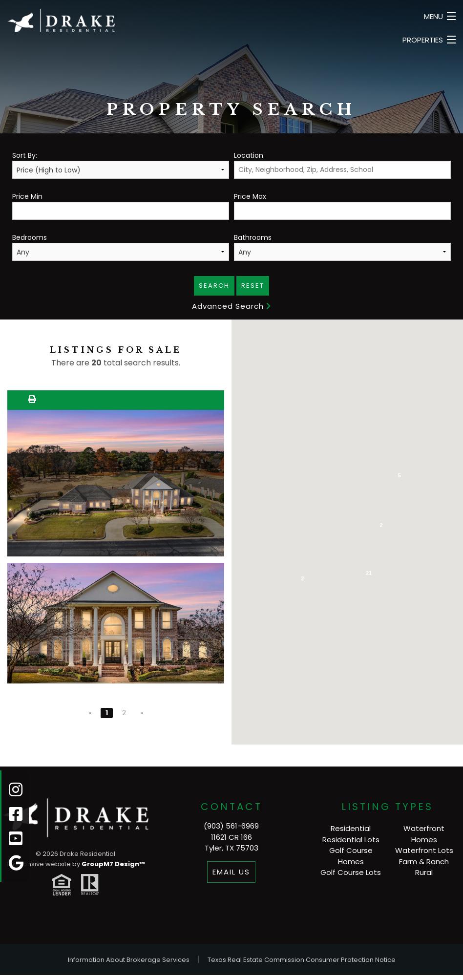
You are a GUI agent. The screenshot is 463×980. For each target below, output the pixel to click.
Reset (253, 286)
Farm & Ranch (424, 862)
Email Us (231, 872)
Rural (424, 872)
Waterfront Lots (424, 850)
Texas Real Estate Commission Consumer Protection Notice (302, 960)
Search (214, 286)
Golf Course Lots (351, 872)
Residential (351, 828)
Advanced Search (231, 306)
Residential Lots (351, 840)
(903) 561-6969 (231, 826)
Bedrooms (121, 247)
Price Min (121, 206)
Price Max (342, 206)
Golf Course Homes (351, 856)
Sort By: (121, 165)
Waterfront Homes (424, 834)
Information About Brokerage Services (129, 960)
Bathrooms (342, 247)
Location (342, 165)
